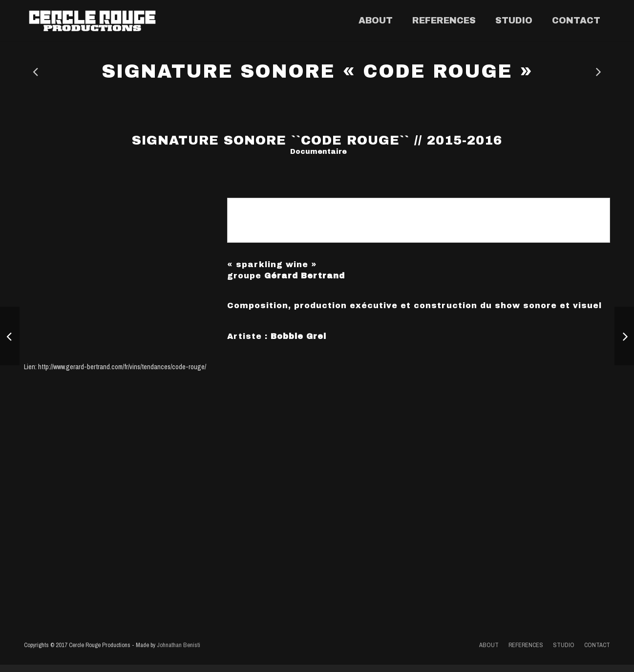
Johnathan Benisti (179, 652)
